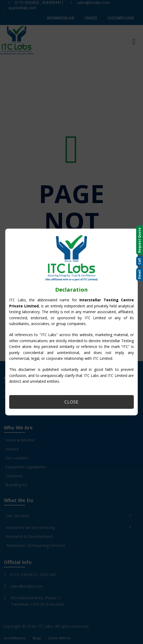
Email (139, 274)
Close (71, 402)
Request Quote (139, 240)
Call (139, 261)
